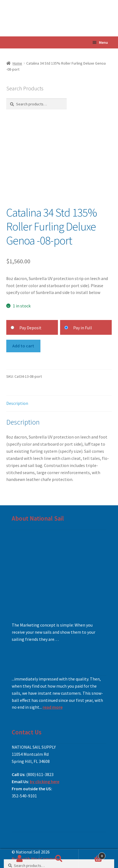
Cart (92, 855)
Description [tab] (17, 403)
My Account (20, 859)
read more (53, 707)
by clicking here (45, 782)
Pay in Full (83, 328)
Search (59, 859)
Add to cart (23, 346)
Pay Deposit (30, 328)
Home (17, 63)
